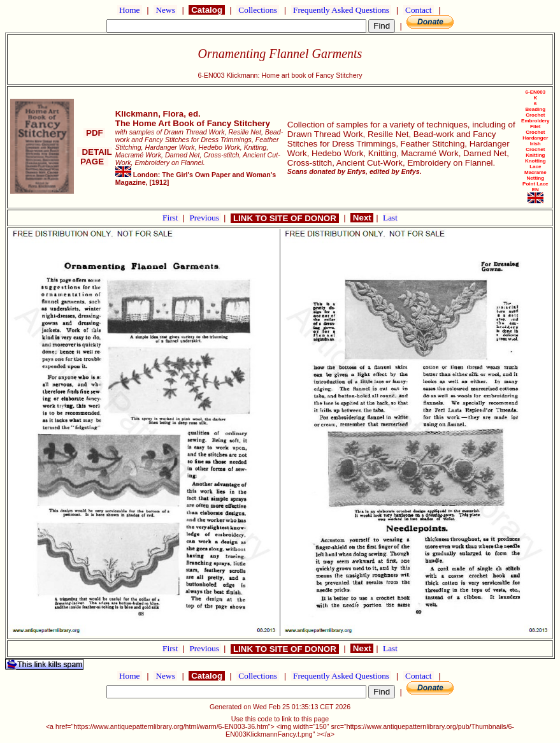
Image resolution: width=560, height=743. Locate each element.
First (171, 218)
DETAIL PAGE (95, 157)
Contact (419, 10)
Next (362, 218)
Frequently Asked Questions (341, 10)
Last (390, 218)
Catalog (206, 10)
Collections (258, 10)
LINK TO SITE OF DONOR (284, 218)
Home (130, 10)
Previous (205, 218)
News (165, 10)
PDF (94, 133)
